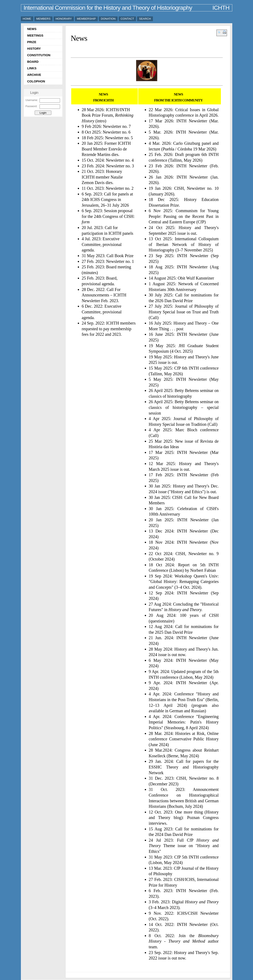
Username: (32, 100)
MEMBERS (43, 19)
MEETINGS (35, 35)
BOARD (33, 62)
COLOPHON (36, 81)
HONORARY (64, 19)
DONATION (108, 19)
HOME (27, 19)
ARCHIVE (34, 75)
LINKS (32, 68)
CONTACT (127, 19)
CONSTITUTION (39, 55)
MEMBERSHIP (86, 19)
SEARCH (145, 19)
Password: (31, 106)
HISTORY (34, 49)
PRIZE (32, 42)
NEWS (32, 29)
